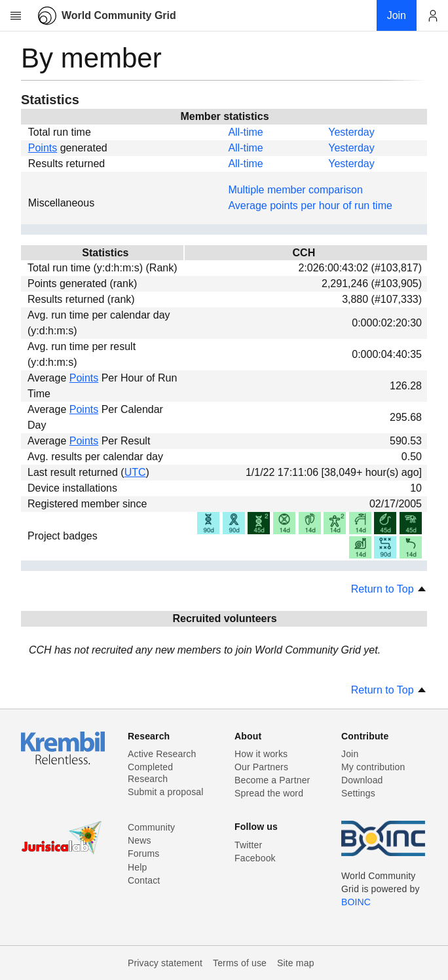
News (140, 840)
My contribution (373, 767)
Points (43, 148)
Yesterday (351, 132)
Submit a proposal (166, 792)
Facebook (255, 858)
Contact (144, 880)
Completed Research (150, 773)
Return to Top (389, 589)
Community (151, 827)
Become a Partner (272, 780)
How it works (261, 754)
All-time (245, 132)
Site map (296, 963)
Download (362, 780)
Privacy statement (165, 963)
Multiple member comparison (295, 190)
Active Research (162, 754)
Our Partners (261, 767)
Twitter (248, 845)
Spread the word (269, 793)
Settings (358, 793)
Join (350, 754)
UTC (135, 472)
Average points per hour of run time (310, 206)
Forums (143, 853)
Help (137, 867)
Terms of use (240, 963)
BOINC (356, 902)
